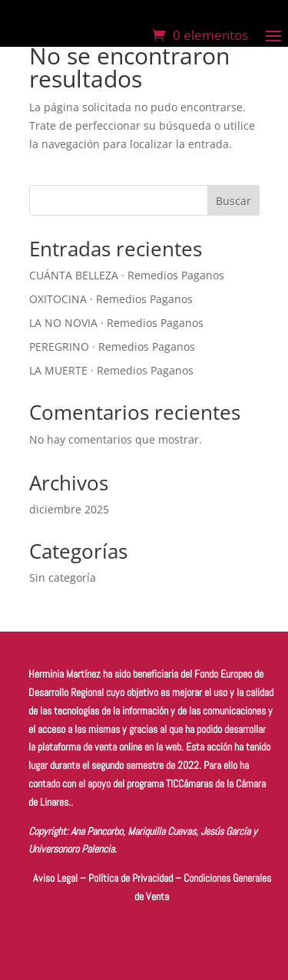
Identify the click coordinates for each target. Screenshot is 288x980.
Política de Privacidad (131, 878)
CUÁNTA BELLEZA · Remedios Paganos (127, 275)
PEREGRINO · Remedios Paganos (112, 346)
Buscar (233, 201)
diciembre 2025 (69, 509)
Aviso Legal (55, 878)
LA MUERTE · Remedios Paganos (111, 370)
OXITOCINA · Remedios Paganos (111, 299)
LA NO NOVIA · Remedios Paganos (116, 323)
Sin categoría (63, 577)
